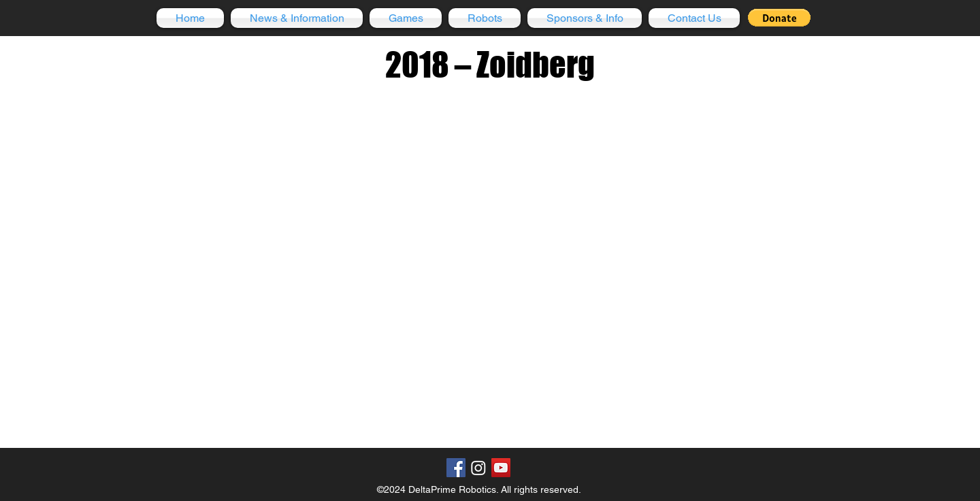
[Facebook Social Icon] (456, 468)
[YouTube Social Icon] (501, 468)
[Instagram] (478, 468)
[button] (297, 18)
